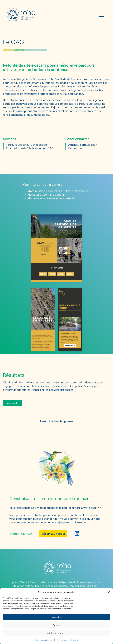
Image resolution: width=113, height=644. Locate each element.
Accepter (56, 617)
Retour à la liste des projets (57, 421)
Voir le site (13, 403)
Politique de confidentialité (44, 640)
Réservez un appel (53, 534)
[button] (109, 592)
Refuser (57, 625)
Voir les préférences (57, 633)
